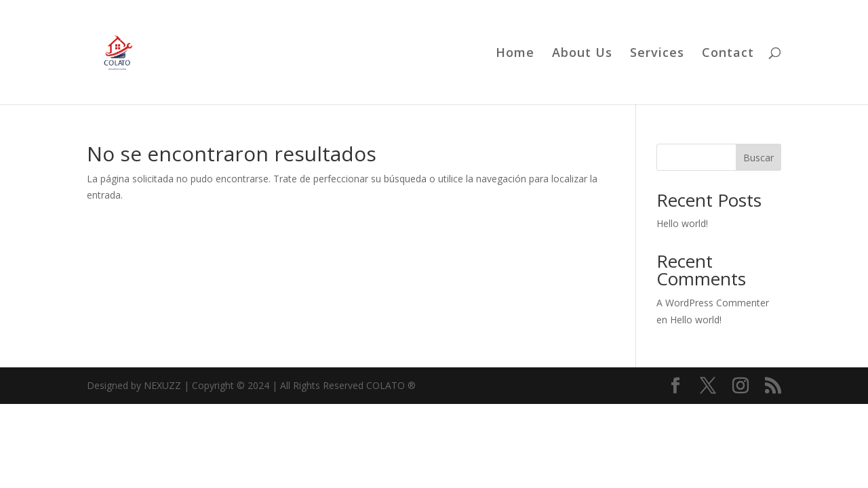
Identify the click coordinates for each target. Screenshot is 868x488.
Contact (728, 54)
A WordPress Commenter (713, 303)
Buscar (758, 158)
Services (657, 54)
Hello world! (682, 223)
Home (515, 54)
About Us (582, 54)
